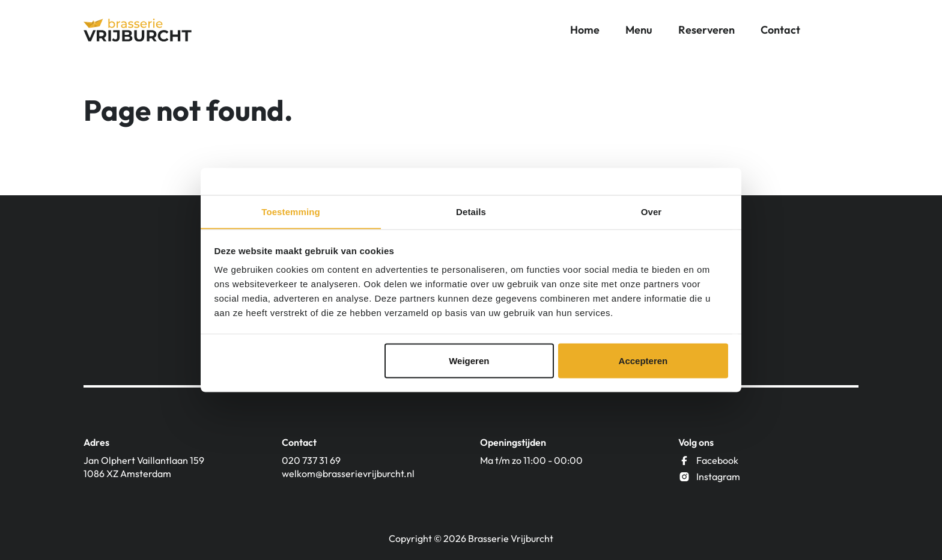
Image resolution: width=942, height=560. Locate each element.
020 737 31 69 (311, 460)
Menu (639, 30)
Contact (780, 30)
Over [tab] (652, 211)
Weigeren (469, 361)
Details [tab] (471, 211)
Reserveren (706, 30)
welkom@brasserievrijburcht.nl (348, 473)
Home (585, 30)
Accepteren (643, 361)
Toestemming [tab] (291, 211)
